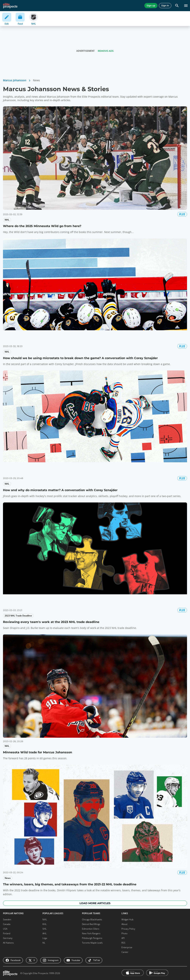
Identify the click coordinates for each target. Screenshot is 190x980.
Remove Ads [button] (106, 51)
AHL (45, 933)
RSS (123, 943)
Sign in (165, 5)
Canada (7, 924)
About (124, 924)
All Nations (8, 943)
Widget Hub (127, 919)
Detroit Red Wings (91, 924)
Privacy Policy (128, 929)
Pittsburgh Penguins (92, 938)
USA (5, 929)
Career (125, 952)
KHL (45, 924)
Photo (124, 933)
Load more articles (95, 903)
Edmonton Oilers (91, 929)
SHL (45, 929)
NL (44, 943)
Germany (8, 938)
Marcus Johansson (15, 80)
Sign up (151, 5)
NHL (45, 919)
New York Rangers (91, 933)
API (123, 938)
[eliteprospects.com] (10, 6)
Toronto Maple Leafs (92, 943)
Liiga (45, 938)
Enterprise (127, 947)
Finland (7, 933)
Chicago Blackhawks (92, 919)
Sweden (7, 919)
